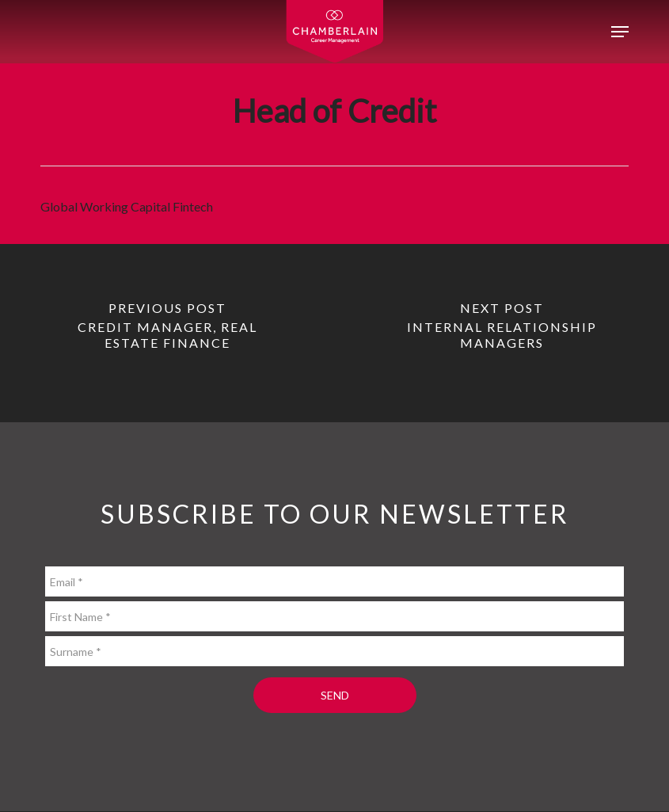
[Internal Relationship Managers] (502, 333)
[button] (620, 32)
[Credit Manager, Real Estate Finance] (167, 333)
